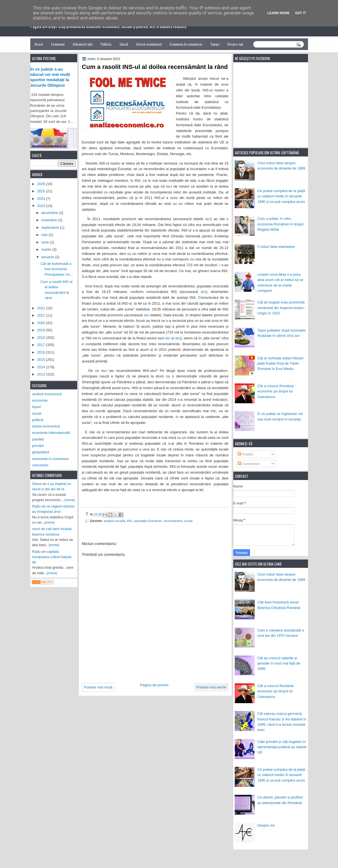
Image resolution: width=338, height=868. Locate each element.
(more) (70, 500)
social (188, 521)
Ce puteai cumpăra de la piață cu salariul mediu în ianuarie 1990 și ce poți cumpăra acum (281, 196)
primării (38, 446)
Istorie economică (149, 44)
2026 (41, 184)
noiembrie (50, 220)
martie (47, 249)
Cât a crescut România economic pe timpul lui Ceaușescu (276, 391)
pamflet (38, 439)
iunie (46, 242)
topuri (37, 407)
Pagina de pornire (154, 685)
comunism (40, 465)
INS (129, 521)
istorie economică (46, 426)
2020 (41, 323)
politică (38, 420)
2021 (41, 315)
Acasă (39, 44)
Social (124, 44)
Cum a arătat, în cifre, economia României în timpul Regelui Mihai (281, 224)
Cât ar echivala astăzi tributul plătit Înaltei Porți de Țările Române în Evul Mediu (280, 364)
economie (40, 400)
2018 (41, 338)
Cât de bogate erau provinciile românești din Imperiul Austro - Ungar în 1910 (282, 308)
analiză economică (47, 394)
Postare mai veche (211, 687)
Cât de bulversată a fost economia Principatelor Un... (57, 269)
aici (208, 219)
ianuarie (48, 257)
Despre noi (235, 44)
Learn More (279, 13)
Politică (106, 44)
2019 (41, 330)
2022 (41, 308)
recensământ (173, 521)
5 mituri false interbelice (276, 247)
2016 (41, 352)
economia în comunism (51, 459)
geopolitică (41, 452)
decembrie (50, 213)
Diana (37, 484)
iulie (45, 235)
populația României (148, 521)
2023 (41, 206)
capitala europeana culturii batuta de (52, 557)
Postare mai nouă (98, 687)
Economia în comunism (186, 44)
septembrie (51, 227)
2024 (41, 199)
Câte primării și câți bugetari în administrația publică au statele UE (282, 747)
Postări (246, 454)
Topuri (215, 44)
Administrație (83, 44)
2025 (41, 191)
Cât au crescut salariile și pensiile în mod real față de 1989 (279, 663)
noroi (36, 529)
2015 (41, 360)
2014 (41, 367)
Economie (58, 44)
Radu (37, 506)
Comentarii (249, 464)
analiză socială (114, 521)
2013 (41, 374)
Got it (301, 13)
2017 (41, 345)
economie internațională (51, 433)
